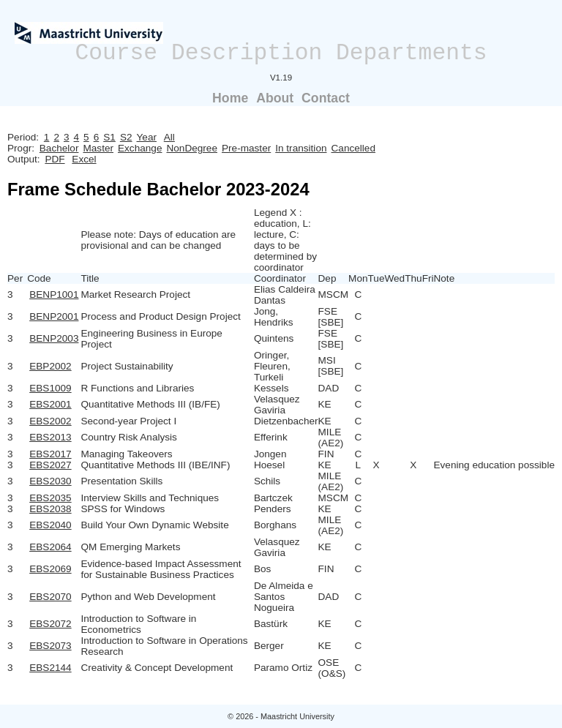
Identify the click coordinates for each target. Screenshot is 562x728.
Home (230, 98)
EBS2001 (50, 404)
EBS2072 (50, 624)
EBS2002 (50, 421)
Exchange (140, 148)
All (169, 137)
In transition (301, 148)
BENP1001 (54, 294)
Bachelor (59, 148)
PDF (55, 159)
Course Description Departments (281, 53)
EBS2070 (50, 597)
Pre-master (246, 148)
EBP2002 (50, 366)
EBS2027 (50, 465)
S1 (109, 137)
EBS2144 (50, 668)
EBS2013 (50, 437)
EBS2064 (50, 547)
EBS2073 (50, 646)
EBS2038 (50, 509)
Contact (326, 98)
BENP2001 (54, 316)
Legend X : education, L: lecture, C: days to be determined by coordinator (285, 240)
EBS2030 (50, 481)
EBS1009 (50, 388)
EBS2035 (50, 498)
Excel (84, 159)
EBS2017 (50, 454)
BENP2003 (54, 338)
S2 (126, 137)
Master (98, 148)
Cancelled (353, 148)
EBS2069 (50, 569)
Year (147, 137)
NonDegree (192, 148)
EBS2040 (50, 525)
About (275, 98)
